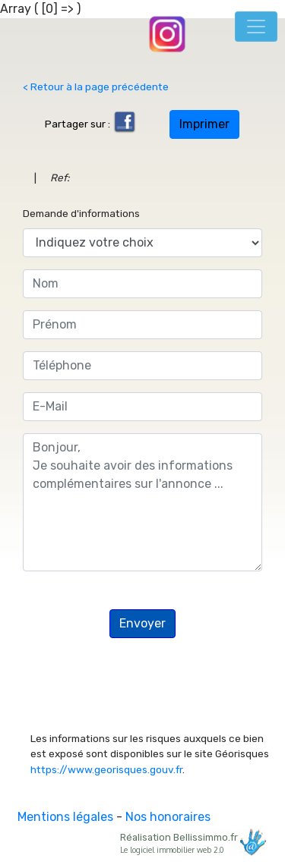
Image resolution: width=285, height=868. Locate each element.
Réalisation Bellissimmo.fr (191, 842)
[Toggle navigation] (256, 27)
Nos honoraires (168, 817)
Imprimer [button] (204, 124)
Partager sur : (91, 124)
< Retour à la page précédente (96, 86)
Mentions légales (65, 817)
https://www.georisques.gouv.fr (106, 769)
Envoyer (142, 623)
